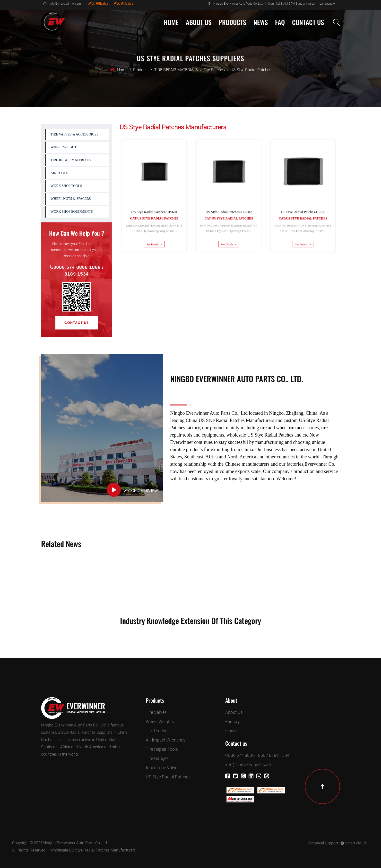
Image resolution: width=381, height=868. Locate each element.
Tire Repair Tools (162, 749)
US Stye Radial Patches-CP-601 (154, 210)
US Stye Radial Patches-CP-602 (228, 210)
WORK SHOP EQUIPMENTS (72, 212)
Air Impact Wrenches (166, 740)
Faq (280, 22)
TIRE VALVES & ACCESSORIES (74, 134)
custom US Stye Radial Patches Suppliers (77, 732)
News (261, 22)
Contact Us (308, 22)
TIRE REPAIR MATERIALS (176, 70)
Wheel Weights (160, 721)
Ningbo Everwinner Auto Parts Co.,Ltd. (236, 3)
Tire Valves (156, 712)
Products (232, 22)
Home (171, 22)
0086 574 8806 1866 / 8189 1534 (77, 271)
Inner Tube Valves (163, 767)
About (231, 700)
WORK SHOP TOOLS (66, 186)
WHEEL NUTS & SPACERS (71, 199)
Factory (233, 721)
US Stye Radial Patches (168, 777)
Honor (231, 731)
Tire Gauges (157, 758)
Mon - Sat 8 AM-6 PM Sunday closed (291, 3)
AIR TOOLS (59, 173)
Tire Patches (214, 70)
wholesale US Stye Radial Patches (260, 435)
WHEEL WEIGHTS (65, 147)
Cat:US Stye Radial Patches (154, 215)
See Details (154, 238)
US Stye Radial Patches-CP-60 (303, 210)
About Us (199, 22)
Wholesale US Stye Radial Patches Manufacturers (93, 850)
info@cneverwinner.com (62, 3)
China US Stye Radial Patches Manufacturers (230, 420)
